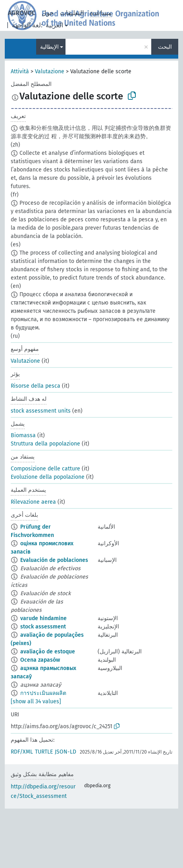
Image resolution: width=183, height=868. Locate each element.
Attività (20, 71)
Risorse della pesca (36, 386)
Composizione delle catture (45, 469)
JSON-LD (65, 752)
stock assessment (43, 627)
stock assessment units (41, 411)
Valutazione (50, 71)
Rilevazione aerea (33, 502)
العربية (54, 25)
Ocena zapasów (40, 660)
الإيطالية (49, 47)
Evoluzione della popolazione (48, 477)
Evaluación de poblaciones (54, 560)
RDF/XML (22, 752)
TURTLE (44, 752)
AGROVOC (22, 13)
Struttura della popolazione (45, 444)
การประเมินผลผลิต (43, 693)
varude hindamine (43, 618)
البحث (165, 47)
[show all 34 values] (36, 701)
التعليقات (72, 13)
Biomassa (23, 435)
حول (48, 13)
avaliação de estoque (48, 652)
